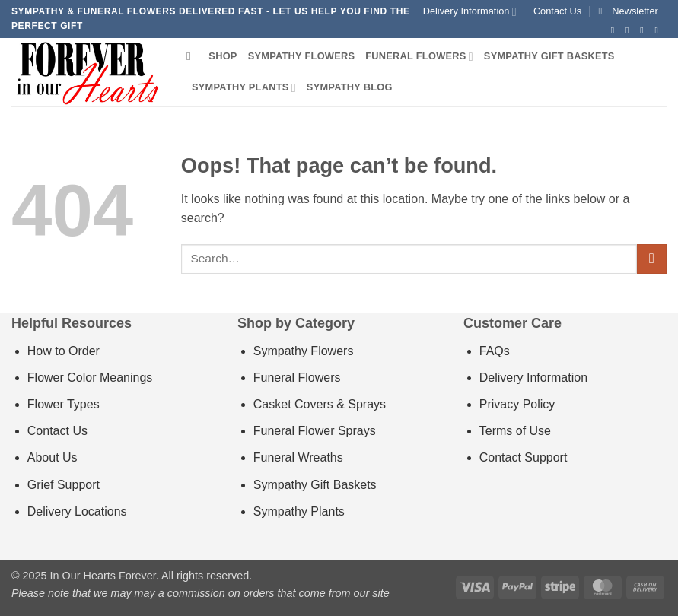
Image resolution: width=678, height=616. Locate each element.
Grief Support (64, 485)
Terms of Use (515, 431)
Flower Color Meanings (90, 378)
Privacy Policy (517, 404)
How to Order (64, 351)
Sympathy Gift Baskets (549, 56)
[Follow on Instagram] (630, 30)
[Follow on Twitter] (645, 30)
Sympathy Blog (350, 87)
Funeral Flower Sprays (315, 431)
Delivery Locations (77, 511)
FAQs (495, 351)
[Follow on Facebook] (616, 30)
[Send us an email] (659, 30)
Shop (223, 56)
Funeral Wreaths (298, 457)
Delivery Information (470, 12)
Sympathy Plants (244, 88)
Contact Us (557, 11)
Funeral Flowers (419, 57)
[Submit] (652, 259)
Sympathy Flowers (302, 56)
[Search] (192, 56)
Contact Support (524, 457)
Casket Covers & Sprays (320, 404)
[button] (629, 11)
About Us (53, 457)
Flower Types (64, 404)
